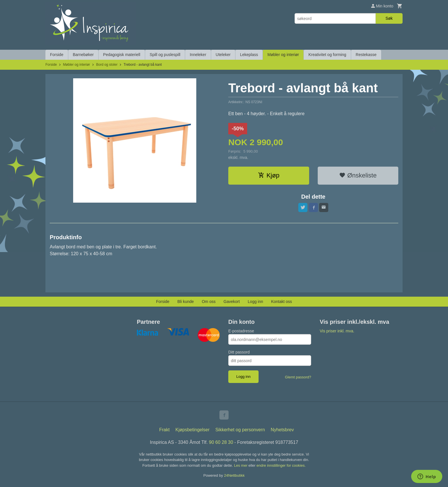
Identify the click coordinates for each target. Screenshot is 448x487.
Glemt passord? (298, 377)
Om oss (209, 302)
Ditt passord (239, 352)
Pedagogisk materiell (122, 55)
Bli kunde (186, 302)
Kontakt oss (282, 302)
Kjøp (269, 175)
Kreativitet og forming (327, 55)
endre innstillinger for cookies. (281, 465)
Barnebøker (83, 55)
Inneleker (198, 55)
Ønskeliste (358, 175)
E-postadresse (241, 331)
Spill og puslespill (165, 55)
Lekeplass (249, 55)
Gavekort (232, 302)
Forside (57, 55)
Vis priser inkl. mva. (337, 331)
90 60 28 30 (221, 442)
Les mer (241, 465)
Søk (389, 18)
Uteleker (223, 55)
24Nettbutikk (234, 475)
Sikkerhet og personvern (240, 430)
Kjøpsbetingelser (192, 430)
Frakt (164, 430)
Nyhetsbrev (282, 430)
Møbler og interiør (283, 55)
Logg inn (255, 302)
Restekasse (366, 55)
